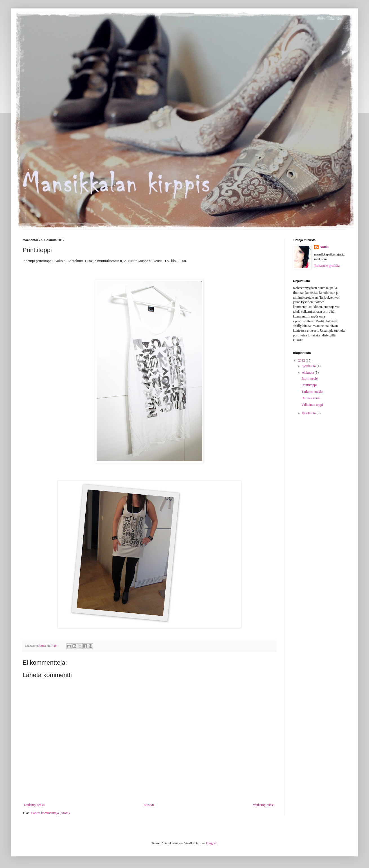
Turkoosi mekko (313, 392)
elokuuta (308, 373)
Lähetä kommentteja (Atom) (51, 813)
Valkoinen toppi (312, 405)
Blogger (212, 843)
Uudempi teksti (34, 805)
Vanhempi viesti (264, 805)
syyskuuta (309, 366)
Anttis (324, 247)
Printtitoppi (309, 385)
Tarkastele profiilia (327, 266)
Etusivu (149, 805)
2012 (302, 360)
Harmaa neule (311, 398)
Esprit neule (310, 378)
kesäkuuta (309, 413)
